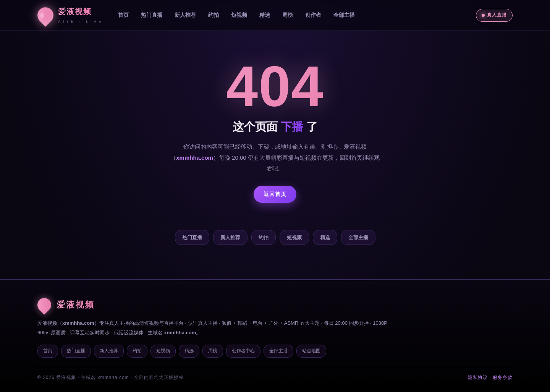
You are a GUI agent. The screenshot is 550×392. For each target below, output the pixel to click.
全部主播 (344, 15)
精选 (265, 15)
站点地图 (311, 351)
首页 (123, 15)
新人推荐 (185, 15)
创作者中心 (243, 351)
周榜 (288, 15)
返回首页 (275, 194)
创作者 (313, 15)
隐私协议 (478, 377)
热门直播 (152, 15)
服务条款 (503, 377)
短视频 (239, 15)
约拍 (214, 15)
